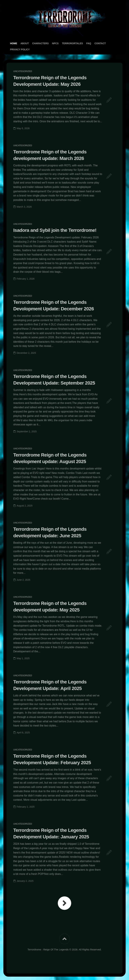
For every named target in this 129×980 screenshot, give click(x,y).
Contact (100, 43)
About (25, 43)
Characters (40, 43)
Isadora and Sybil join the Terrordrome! (55, 230)
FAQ (89, 43)
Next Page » (64, 903)
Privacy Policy (20, 49)
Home (14, 43)
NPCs (55, 43)
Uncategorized (23, 71)
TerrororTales (72, 43)
